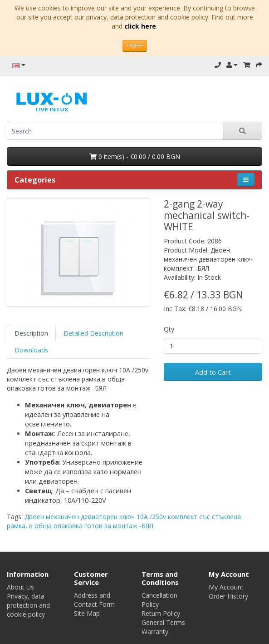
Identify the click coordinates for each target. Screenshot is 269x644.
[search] (115, 131)
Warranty (155, 632)
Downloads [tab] (31, 350)
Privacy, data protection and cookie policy (28, 605)
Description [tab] (31, 333)
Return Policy (161, 613)
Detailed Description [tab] (93, 333)
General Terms (163, 622)
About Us (20, 587)
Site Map (87, 613)
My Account (226, 587)
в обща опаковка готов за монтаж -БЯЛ (91, 526)
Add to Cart (213, 372)
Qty (169, 329)
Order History (228, 596)
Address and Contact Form (94, 600)
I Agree (135, 45)
